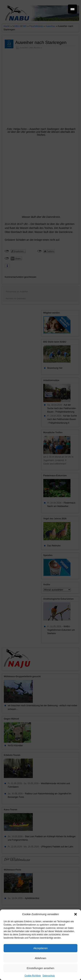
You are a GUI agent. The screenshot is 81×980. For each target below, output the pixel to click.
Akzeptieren (40, 948)
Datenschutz (49, 976)
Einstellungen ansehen (41, 968)
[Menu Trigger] (72, 9)
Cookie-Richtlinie (33, 976)
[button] (76, 914)
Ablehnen (40, 958)
